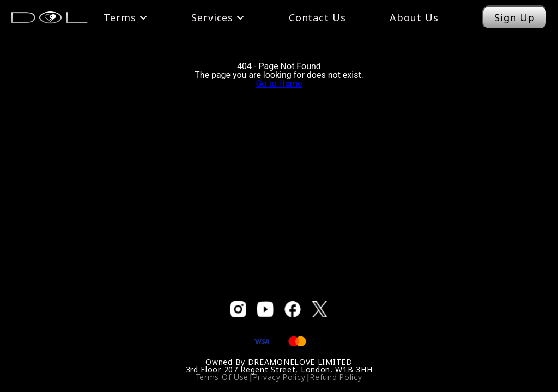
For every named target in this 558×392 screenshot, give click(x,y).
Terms (126, 17)
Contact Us (317, 17)
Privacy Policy (280, 377)
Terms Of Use (222, 377)
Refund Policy (336, 377)
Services (218, 17)
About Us (414, 17)
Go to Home (279, 84)
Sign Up (514, 17)
